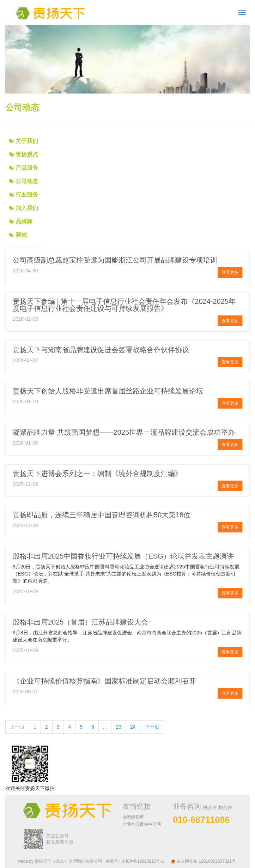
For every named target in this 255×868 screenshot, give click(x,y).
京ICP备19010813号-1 (143, 861)
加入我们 (27, 208)
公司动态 (27, 181)
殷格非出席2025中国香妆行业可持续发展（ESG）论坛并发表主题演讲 (123, 556)
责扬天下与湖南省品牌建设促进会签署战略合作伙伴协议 (101, 350)
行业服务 (27, 195)
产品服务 (27, 168)
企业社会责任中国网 (142, 824)
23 (119, 727)
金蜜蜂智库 (133, 817)
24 (133, 727)
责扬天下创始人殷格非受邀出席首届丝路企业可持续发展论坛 (108, 391)
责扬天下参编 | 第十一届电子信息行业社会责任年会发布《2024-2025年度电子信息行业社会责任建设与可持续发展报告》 (124, 305)
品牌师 (24, 221)
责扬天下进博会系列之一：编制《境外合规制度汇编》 (97, 474)
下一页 (152, 727)
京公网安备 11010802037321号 (204, 861)
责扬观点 (27, 154)
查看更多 (230, 272)
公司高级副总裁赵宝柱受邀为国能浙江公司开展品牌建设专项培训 (115, 260)
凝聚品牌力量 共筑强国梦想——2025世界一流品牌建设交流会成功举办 (124, 432)
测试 (21, 235)
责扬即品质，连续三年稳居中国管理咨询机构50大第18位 (102, 515)
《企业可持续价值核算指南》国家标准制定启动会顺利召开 (104, 681)
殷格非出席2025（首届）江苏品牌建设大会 (81, 622)
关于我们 (27, 141)
